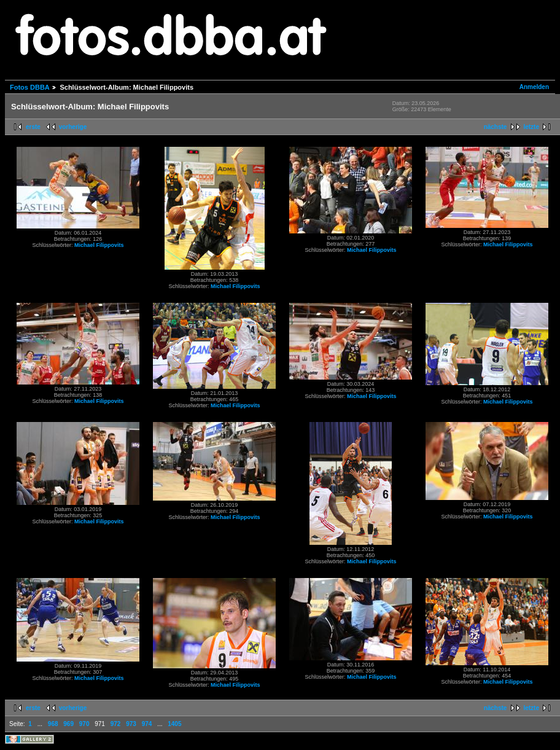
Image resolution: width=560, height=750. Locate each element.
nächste (496, 127)
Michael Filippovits (99, 245)
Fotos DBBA (29, 87)
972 (116, 724)
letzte (531, 127)
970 (84, 724)
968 (53, 724)
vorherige (73, 127)
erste (33, 127)
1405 (174, 724)
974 (147, 724)
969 (68, 724)
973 (131, 724)
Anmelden (534, 87)
